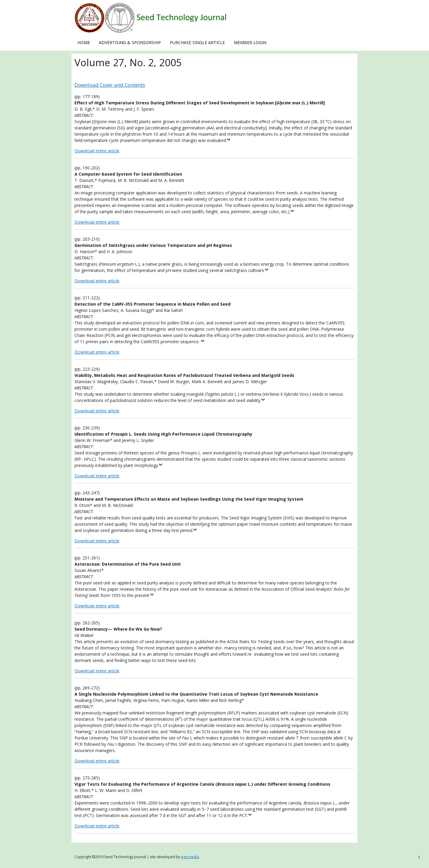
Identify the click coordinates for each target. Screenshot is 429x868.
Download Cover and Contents (110, 85)
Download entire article (97, 151)
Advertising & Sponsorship (130, 42)
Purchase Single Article (197, 42)
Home (84, 42)
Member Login (250, 42)
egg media (190, 857)
